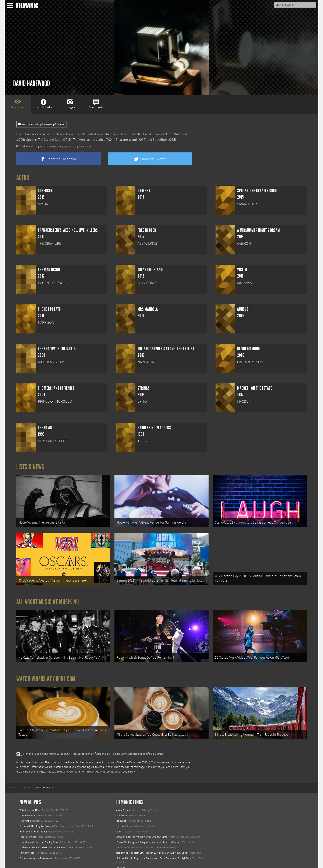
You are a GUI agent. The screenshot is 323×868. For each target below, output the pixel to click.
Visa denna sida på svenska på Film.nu (42, 124)
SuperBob (160, 140)
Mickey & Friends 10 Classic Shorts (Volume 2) (43, 840)
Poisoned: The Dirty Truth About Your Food (42, 819)
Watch (119, 840)
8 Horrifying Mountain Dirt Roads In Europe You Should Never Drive (151, 846)
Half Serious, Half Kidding (33, 824)
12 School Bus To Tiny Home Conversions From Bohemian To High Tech (153, 851)
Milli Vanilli (25, 814)
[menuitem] (12, 780)
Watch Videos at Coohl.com (46, 674)
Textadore (121, 860)
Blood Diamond (176, 134)
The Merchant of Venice (89, 140)
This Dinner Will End (30, 803)
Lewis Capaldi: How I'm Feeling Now (39, 835)
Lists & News (30, 467)
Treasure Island (126, 140)
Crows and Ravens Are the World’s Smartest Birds (141, 830)
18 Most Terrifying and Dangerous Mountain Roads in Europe (148, 835)
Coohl (119, 824)
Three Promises (28, 830)
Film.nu (120, 819)
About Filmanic (124, 803)
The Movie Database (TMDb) (133, 755)
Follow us (121, 814)
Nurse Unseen (27, 846)
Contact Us (121, 808)
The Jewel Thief (28, 808)
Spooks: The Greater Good (44, 140)
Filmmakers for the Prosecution (36, 851)
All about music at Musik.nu (48, 598)
